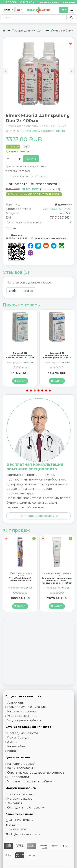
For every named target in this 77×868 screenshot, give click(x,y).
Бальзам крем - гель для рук (58, 579)
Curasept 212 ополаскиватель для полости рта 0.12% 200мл (20, 358)
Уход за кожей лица (22, 721)
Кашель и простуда (22, 716)
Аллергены (16, 707)
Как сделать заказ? (21, 768)
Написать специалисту (39, 518)
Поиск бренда (18, 742)
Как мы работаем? (21, 773)
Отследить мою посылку (26, 812)
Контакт (13, 756)
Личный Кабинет (20, 799)
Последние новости (23, 738)
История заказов (20, 804)
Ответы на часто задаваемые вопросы (36, 777)
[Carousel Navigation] (38, 68)
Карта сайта (16, 751)
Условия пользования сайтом (30, 786)
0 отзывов (31, 131)
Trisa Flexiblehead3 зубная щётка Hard (20, 584)
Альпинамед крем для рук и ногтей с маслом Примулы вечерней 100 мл (57, 585)
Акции (12, 747)
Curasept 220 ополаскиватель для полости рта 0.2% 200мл (57, 358)
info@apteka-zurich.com (24, 839)
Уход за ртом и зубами (24, 725)
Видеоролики (18, 782)
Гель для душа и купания (27, 712)
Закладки (15, 808)
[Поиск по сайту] (71, 17)
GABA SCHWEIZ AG (57, 209)
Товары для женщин (28, 30)
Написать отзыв (53, 131)
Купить (31, 159)
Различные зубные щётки (21, 579)
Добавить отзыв (21, 291)
